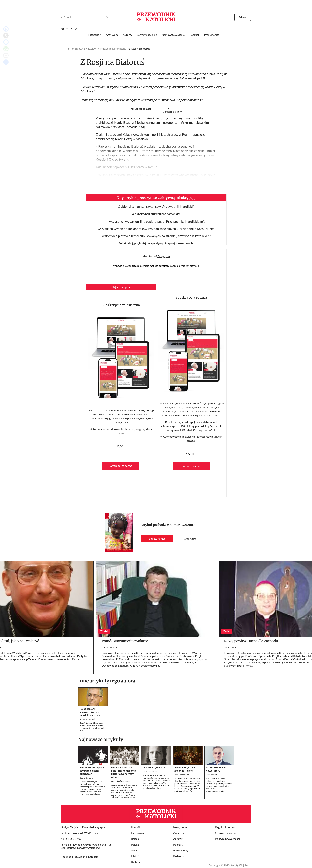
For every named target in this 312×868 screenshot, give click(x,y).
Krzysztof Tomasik (141, 109)
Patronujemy (181, 850)
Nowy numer (181, 827)
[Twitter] (71, 29)
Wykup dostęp (191, 466)
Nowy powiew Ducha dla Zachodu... (252, 641)
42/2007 (189, 525)
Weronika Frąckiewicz (121, 781)
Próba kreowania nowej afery (216, 769)
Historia (136, 856)
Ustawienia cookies (227, 833)
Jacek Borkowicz (182, 775)
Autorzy (127, 35)
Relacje (135, 839)
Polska (135, 845)
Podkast (194, 35)
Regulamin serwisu (226, 827)
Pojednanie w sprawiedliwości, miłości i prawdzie (90, 712)
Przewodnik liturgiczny (113, 49)
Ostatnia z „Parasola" (155, 767)
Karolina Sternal (150, 772)
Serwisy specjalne (147, 35)
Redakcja (178, 856)
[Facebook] (67, 29)
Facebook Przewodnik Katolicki (80, 857)
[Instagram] (76, 29)
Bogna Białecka (86, 778)
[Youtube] (63, 29)
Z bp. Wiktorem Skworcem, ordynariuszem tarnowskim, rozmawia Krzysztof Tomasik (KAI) (92, 727)
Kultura (136, 862)
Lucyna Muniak (110, 647)
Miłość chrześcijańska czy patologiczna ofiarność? (92, 771)
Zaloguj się (164, 256)
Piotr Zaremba (212, 775)
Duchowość (138, 833)
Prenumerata (212, 35)
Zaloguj (243, 17)
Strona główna (76, 49)
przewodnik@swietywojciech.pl (89, 845)
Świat (134, 850)
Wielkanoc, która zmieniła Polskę (185, 769)
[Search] (62, 17)
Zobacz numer (157, 538)
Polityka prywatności (227, 839)
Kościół (135, 827)
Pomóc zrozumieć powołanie (125, 641)
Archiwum (190, 539)
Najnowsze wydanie (173, 35)
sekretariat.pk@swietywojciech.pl (81, 848)
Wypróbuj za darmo (121, 466)
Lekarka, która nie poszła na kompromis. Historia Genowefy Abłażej (124, 772)
